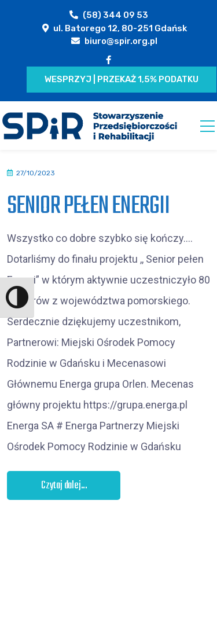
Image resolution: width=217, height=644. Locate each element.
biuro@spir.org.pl (121, 41)
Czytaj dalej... (64, 486)
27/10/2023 (36, 173)
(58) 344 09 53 (115, 15)
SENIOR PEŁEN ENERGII (88, 206)
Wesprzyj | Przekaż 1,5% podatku (122, 79)
